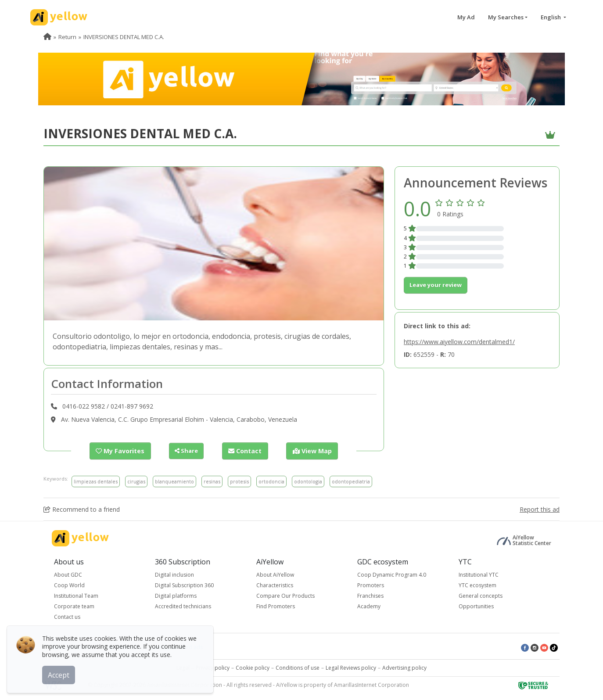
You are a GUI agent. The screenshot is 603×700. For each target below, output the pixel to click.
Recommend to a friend (82, 509)
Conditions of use (298, 667)
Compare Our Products (285, 595)
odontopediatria (351, 481)
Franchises (370, 595)
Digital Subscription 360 (184, 585)
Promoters (371, 585)
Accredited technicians (183, 606)
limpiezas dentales (96, 481)
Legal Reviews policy (351, 667)
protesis (239, 481)
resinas (212, 481)
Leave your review (436, 285)
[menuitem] (47, 37)
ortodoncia (271, 481)
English (551, 17)
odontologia (308, 481)
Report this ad (540, 509)
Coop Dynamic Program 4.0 (392, 574)
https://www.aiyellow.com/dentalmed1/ (459, 342)
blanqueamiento (174, 481)
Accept (60, 673)
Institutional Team (76, 595)
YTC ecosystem (477, 585)
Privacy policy (213, 667)
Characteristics (275, 585)
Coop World (69, 585)
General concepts (481, 595)
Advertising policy (404, 667)
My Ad (466, 17)
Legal (183, 667)
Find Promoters (276, 606)
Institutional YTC (479, 574)
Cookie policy (253, 667)
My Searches (506, 17)
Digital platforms (176, 595)
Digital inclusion (174, 574)
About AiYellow (275, 574)
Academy (369, 606)
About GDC (68, 574)
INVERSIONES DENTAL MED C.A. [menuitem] (124, 37)
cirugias (136, 481)
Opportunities (476, 606)
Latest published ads (177, 647)
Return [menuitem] (67, 37)
